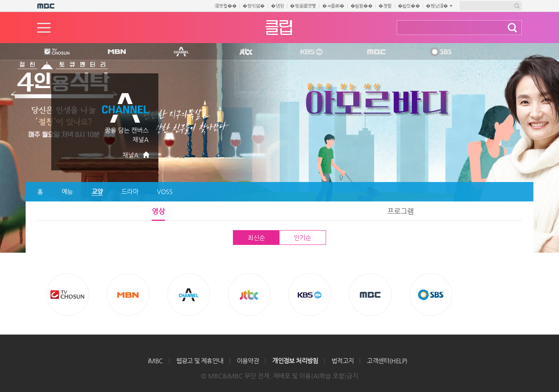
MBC (375, 52)
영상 (158, 211)
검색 (512, 28)
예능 (67, 192)
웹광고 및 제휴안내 (200, 361)
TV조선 (51, 52)
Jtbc (247, 52)
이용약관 (248, 361)
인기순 (302, 238)
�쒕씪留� (254, 6)
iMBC (155, 361)
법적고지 (343, 361)
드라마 (130, 192)
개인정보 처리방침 (295, 361)
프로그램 (401, 211)
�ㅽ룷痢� (333, 6)
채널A (130, 155)
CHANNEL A (182, 52)
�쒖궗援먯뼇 (303, 6)
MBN (116, 52)
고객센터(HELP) (387, 361)
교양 (97, 192)
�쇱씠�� (409, 6)
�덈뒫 (277, 6)
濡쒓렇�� (226, 6)
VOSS (165, 192)
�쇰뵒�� (362, 6)
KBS (311, 52)
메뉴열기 (44, 28)
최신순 (256, 238)
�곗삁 (385, 6)
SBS (440, 52)
